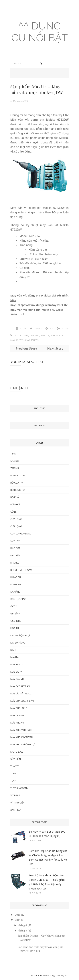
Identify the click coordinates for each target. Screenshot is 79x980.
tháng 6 (23, 925)
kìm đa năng (18, 643)
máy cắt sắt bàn (20, 686)
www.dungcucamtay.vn (56, 975)
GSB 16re (16, 621)
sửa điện (16, 759)
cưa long (16, 519)
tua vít (14, 766)
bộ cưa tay (17, 483)
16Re (13, 454)
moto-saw (17, 752)
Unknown (17, 101)
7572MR (15, 468)
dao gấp (15, 548)
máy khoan (17, 723)
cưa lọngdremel (21, 534)
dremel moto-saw (21, 570)
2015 (18, 920)
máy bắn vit (32, 340)
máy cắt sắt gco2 (21, 694)
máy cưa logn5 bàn (22, 701)
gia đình (15, 614)
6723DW (24, 335)
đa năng (15, 592)
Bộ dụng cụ (17, 490)
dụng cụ (16, 577)
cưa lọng (16, 526)
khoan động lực (21, 635)
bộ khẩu (15, 497)
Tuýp (13, 781)
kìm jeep (15, 650)
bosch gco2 (18, 475)
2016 (18, 915)
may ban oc (57, 335)
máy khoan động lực (23, 744)
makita (45, 335)
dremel (15, 563)
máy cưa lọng (19, 708)
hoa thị (15, 628)
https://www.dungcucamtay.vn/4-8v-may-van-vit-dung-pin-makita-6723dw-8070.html (39, 310)
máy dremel (17, 715)
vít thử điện (17, 803)
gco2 (14, 606)
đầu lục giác (18, 599)
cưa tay (15, 541)
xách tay (16, 810)
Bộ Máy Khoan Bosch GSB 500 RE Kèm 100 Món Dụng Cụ (47, 834)
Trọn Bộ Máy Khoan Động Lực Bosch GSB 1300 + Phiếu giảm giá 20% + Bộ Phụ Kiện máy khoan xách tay (47, 882)
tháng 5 (23, 931)
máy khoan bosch (21, 730)
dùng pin (34, 335)
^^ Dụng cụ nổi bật (40, 32)
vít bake (15, 795)
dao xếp (15, 555)
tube (13, 773)
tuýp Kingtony (19, 788)
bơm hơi (15, 504)
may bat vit (17, 340)
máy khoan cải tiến (22, 737)
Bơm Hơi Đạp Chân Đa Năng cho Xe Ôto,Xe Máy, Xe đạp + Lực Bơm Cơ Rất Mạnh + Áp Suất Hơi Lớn (48, 857)
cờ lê (13, 512)
